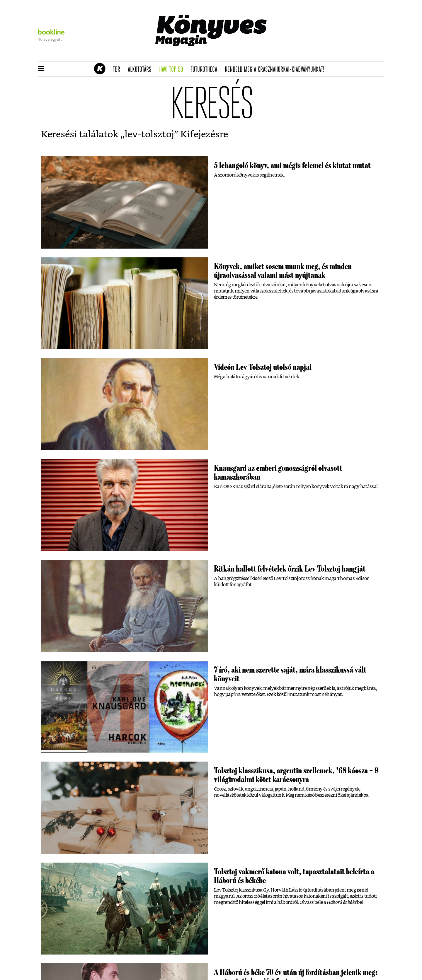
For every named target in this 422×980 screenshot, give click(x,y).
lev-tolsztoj (149, 134)
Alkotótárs (142, 70)
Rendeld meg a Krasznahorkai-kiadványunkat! (276, 70)
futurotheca (206, 70)
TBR (118, 70)
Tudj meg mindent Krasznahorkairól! (311, 55)
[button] (41, 69)
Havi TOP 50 (173, 70)
